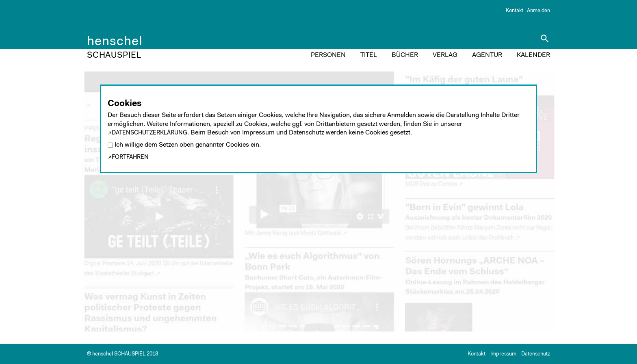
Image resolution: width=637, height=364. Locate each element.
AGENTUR (487, 55)
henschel (115, 43)
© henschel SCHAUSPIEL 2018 (122, 354)
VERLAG (445, 55)
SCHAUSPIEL (114, 55)
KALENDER (533, 55)
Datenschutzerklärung (149, 133)
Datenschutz (536, 354)
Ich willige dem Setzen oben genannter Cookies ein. (188, 145)
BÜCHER (405, 55)
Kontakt (515, 11)
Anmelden (538, 11)
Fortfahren (130, 157)
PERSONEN (328, 55)
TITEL (369, 55)
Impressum (503, 354)
